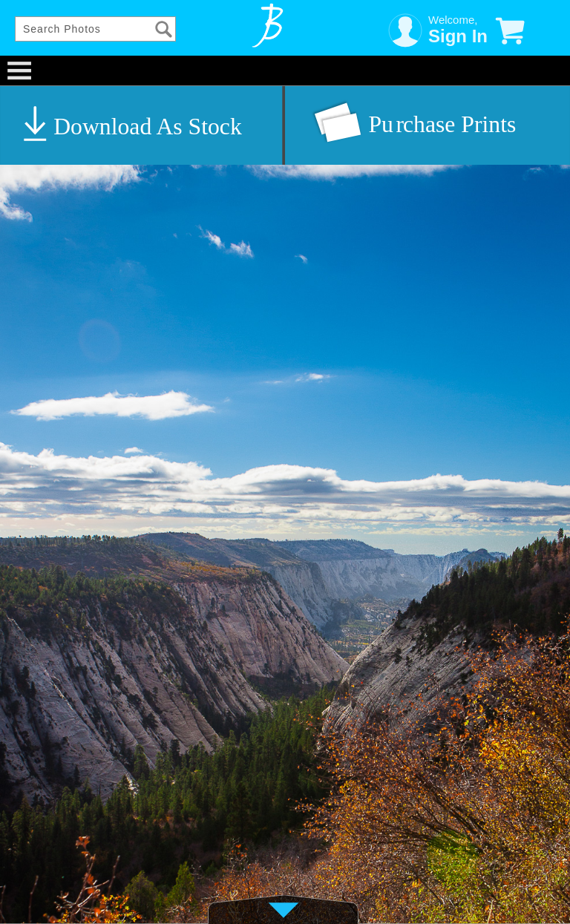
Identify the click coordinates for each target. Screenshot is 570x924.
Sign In (458, 36)
